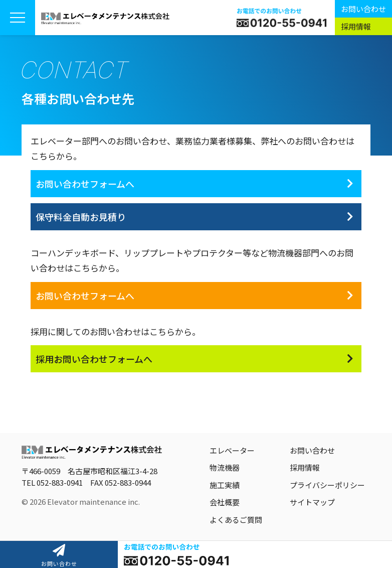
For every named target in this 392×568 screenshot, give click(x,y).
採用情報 (356, 26)
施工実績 (225, 485)
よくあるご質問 (236, 520)
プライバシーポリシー (327, 485)
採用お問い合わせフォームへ (94, 359)
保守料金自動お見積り (81, 217)
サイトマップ (312, 502)
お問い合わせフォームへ (85, 184)
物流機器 (225, 467)
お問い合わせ (363, 9)
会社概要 (225, 502)
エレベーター (232, 450)
